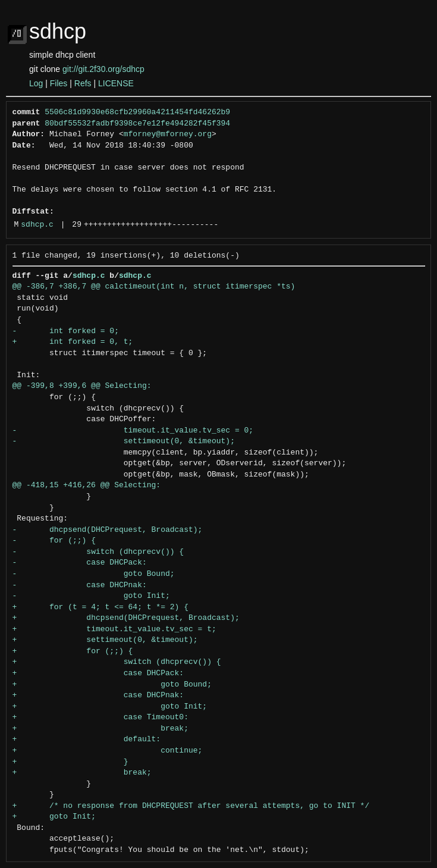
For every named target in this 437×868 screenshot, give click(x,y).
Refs (83, 83)
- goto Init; (91, 596)
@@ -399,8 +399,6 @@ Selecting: (82, 386)
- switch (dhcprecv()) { (98, 552)
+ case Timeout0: (100, 717)
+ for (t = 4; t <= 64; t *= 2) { (100, 607)
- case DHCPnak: (80, 585)
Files (59, 83)
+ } (70, 762)
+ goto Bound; (112, 685)
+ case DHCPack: (98, 673)
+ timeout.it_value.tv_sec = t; (114, 629)
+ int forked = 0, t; (73, 342)
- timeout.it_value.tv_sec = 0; (133, 431)
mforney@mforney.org (168, 134)
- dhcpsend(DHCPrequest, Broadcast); (108, 530)
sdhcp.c (37, 225)
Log (36, 83)
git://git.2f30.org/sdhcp (103, 69)
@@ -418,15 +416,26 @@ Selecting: (87, 485)
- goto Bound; (94, 574)
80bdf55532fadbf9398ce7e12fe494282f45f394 (137, 124)
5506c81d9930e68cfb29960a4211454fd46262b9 (137, 112)
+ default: (87, 739)
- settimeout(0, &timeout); (124, 441)
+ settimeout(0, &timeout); (105, 640)
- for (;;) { (54, 541)
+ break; (100, 729)
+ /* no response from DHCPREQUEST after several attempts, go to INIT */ (191, 806)
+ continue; (108, 751)
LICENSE (116, 83)
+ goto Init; (110, 707)
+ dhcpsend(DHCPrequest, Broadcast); (126, 618)
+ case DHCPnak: (98, 695)
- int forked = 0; (66, 331)
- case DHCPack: (80, 563)
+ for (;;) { (73, 651)
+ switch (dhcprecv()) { (117, 662)
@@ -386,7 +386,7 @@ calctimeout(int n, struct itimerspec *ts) (154, 287)
